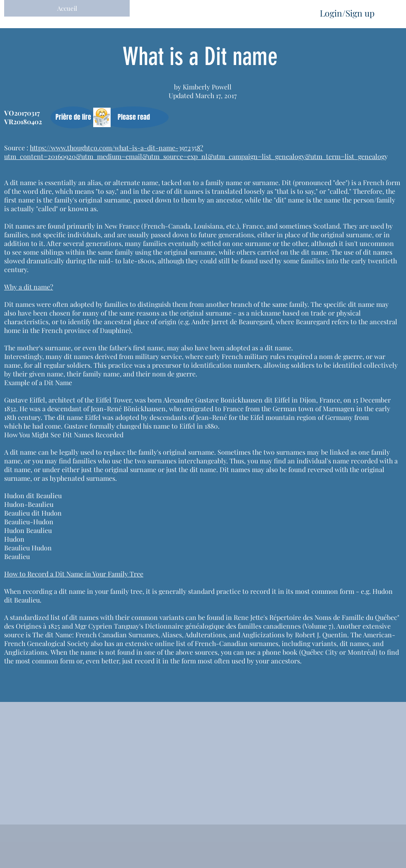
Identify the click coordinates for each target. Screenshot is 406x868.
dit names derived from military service (123, 356)
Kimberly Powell (207, 87)
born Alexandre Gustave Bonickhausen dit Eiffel (219, 400)
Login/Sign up (347, 13)
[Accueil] (67, 8)
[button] (73, 117)
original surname (104, 200)
